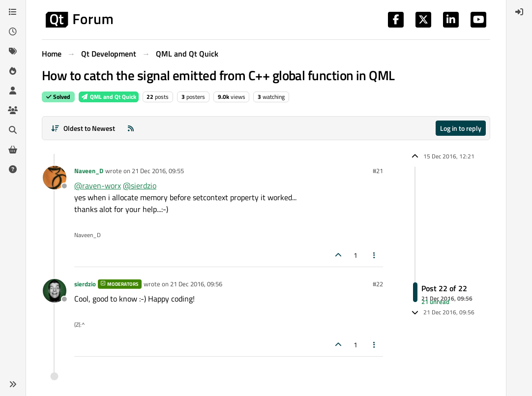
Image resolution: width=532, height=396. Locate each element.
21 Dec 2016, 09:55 (158, 171)
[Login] (519, 12)
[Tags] (13, 51)
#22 (378, 284)
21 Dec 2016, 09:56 (196, 284)
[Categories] (13, 12)
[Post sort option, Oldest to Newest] (83, 128)
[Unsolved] (13, 169)
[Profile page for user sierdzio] (55, 291)
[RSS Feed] (131, 128)
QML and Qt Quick (109, 97)
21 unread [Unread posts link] (435, 302)
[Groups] (13, 110)
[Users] (13, 91)
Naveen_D (89, 171)
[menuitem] (519, 12)
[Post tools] (375, 255)
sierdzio (85, 284)
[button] (13, 384)
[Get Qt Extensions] (13, 150)
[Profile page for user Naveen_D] (55, 178)
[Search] (13, 130)
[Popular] (13, 71)
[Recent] (13, 31)
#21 (378, 171)
